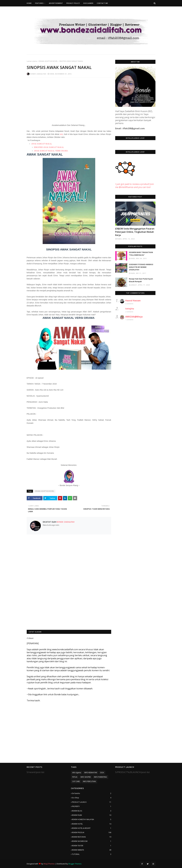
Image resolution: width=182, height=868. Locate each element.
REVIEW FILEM (92, 815)
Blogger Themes (75, 864)
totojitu (130, 309)
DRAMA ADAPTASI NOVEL (48, 61)
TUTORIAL (92, 854)
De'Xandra (92, 793)
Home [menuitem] (29, 3)
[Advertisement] (69, 99)
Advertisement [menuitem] (56, 3)
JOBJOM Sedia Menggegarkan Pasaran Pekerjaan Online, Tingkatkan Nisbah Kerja (135, 232)
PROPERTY (92, 806)
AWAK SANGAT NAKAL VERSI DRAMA (51, 151)
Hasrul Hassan (133, 301)
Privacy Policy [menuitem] (73, 3)
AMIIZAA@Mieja (134, 317)
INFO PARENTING (100, 777)
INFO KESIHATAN (91, 773)
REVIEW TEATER (92, 846)
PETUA (75, 777)
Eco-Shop (92, 798)
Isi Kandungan (34, 140)
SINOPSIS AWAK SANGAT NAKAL (49, 147)
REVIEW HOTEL (92, 824)
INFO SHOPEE (86, 777)
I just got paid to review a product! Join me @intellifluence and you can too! (135, 183)
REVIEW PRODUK (92, 833)
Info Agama (77, 773)
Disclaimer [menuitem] (88, 3)
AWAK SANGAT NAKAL (41, 144)
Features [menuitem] (39, 3)
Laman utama (32, 61)
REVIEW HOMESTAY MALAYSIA (92, 820)
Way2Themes (49, 864)
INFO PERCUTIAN (89, 781)
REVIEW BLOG (92, 811)
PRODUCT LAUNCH (92, 802)
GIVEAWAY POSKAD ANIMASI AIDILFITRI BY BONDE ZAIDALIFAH (141, 267)
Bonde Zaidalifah (38, 74)
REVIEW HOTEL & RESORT (92, 828)
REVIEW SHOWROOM (92, 841)
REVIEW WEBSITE (92, 850)
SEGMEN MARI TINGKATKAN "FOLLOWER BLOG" (141, 254)
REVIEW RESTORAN (92, 837)
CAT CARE (76, 781)
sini (61, 134)
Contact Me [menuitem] (102, 3)
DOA (102, 773)
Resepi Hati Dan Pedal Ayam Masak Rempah (141, 280)
